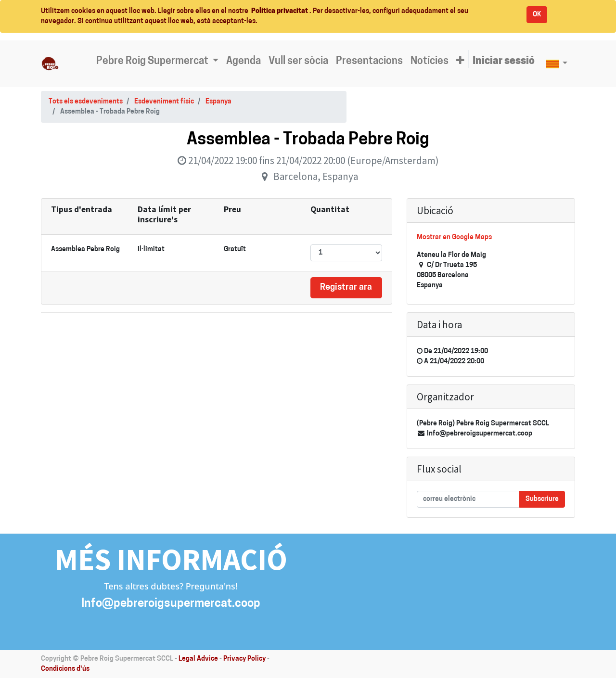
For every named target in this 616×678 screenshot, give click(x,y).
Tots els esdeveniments (86, 102)
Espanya (218, 102)
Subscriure (542, 499)
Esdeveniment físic (164, 102)
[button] (460, 62)
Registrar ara (346, 288)
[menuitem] (244, 62)
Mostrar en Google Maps (454, 237)
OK (537, 15)
